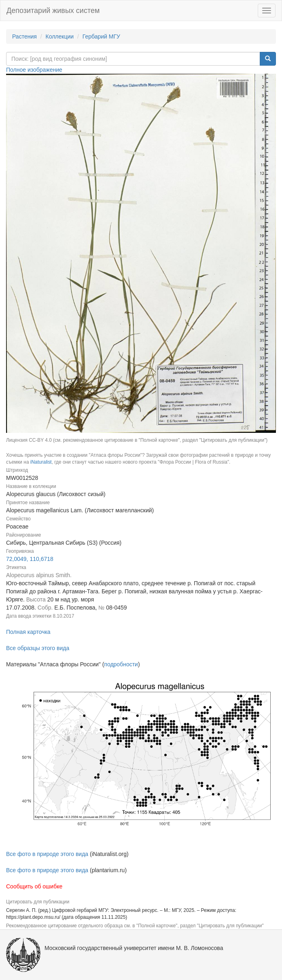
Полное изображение (34, 70)
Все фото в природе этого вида (47, 854)
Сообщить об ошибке (34, 886)
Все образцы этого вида (38, 648)
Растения (24, 36)
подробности (121, 664)
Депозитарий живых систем (53, 11)
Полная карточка (28, 632)
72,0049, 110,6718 (30, 559)
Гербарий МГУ (101, 36)
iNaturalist (41, 462)
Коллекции (60, 36)
